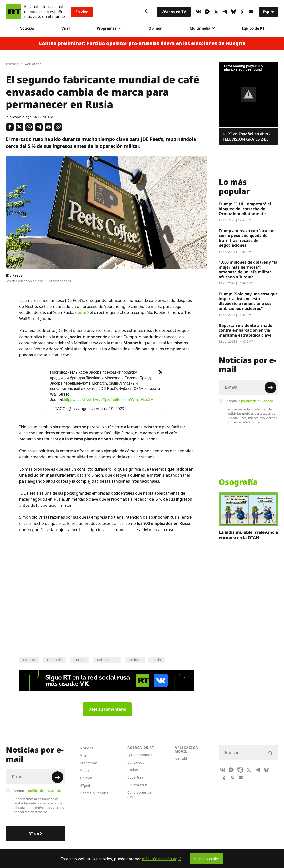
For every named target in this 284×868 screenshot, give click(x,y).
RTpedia (86, 786)
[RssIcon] (232, 778)
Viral (65, 28)
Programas (109, 28)
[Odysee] (240, 770)
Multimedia (202, 28)
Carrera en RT (138, 785)
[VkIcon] (199, 12)
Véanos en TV (174, 12)
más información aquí (161, 859)
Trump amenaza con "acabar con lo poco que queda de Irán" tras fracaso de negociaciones (246, 238)
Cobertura (135, 777)
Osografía (238, 482)
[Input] (248, 387)
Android (181, 759)
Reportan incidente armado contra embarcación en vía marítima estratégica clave (246, 330)
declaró (82, 312)
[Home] (14, 12)
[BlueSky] (234, 12)
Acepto (250, 401)
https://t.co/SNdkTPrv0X (85, 400)
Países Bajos (107, 660)
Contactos (136, 762)
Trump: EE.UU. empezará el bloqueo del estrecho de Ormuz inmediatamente (245, 209)
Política (135, 660)
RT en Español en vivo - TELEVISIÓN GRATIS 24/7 (246, 136)
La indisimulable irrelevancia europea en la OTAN (248, 535)
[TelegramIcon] (225, 12)
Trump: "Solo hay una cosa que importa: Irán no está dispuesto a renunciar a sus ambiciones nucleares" (248, 301)
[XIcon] (216, 12)
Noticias (27, 28)
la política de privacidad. (256, 401)
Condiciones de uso (139, 795)
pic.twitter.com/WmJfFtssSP (129, 400)
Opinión (155, 28)
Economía (55, 660)
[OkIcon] (242, 12)
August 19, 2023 (110, 409)
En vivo (82, 12)
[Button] (147, 12)
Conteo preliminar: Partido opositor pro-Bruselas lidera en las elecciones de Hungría (142, 43)
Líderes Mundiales (94, 793)
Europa (80, 660)
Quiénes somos (140, 755)
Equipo (133, 770)
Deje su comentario (107, 709)
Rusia (157, 660)
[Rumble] (207, 12)
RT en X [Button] (36, 834)
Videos (85, 771)
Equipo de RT (253, 28)
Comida (29, 660)
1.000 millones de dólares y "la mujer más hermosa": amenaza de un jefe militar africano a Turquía (248, 270)
